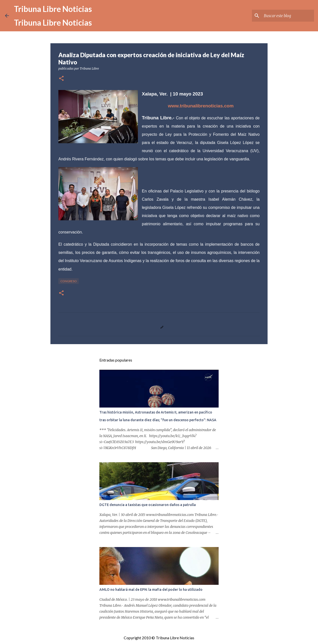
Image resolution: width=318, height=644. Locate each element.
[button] (61, 79)
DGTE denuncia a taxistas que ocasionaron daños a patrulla (148, 505)
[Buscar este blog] (288, 16)
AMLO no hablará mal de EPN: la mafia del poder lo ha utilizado (151, 590)
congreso (69, 281)
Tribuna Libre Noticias (53, 9)
